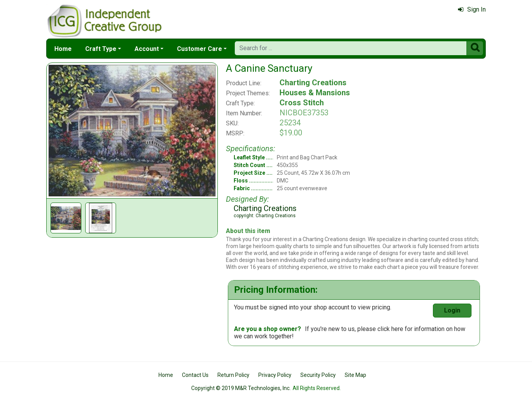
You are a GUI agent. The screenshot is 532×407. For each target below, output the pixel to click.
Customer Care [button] (199, 49)
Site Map (355, 375)
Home (63, 49)
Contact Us (195, 375)
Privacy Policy (275, 375)
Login (452, 310)
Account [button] (147, 49)
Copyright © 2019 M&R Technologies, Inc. (241, 388)
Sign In (472, 9)
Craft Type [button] (101, 49)
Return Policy (233, 375)
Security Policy (318, 375)
